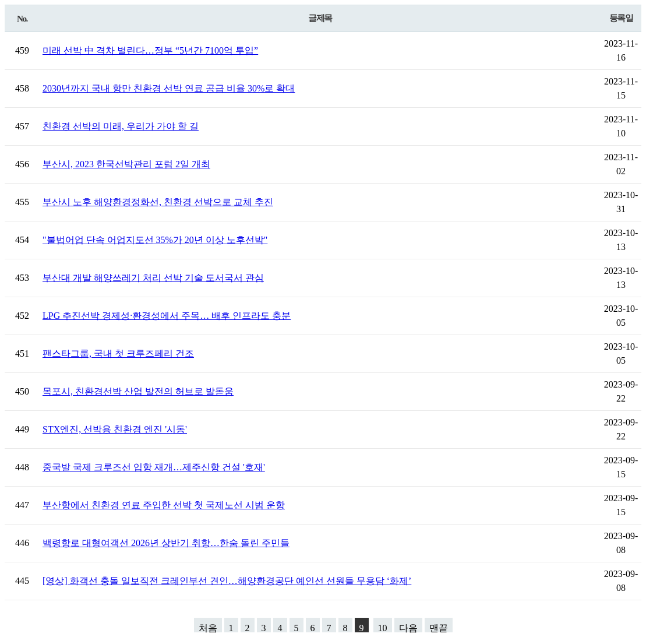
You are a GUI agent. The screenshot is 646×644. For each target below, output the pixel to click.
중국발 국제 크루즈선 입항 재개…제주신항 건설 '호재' (154, 467)
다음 (408, 628)
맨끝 (439, 628)
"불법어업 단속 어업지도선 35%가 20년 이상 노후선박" (155, 240)
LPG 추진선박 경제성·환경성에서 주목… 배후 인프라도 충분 (167, 316)
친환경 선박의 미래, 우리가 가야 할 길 (121, 126)
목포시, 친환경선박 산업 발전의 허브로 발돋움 (138, 391)
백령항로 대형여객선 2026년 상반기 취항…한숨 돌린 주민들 (166, 543)
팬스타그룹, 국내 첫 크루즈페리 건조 (118, 353)
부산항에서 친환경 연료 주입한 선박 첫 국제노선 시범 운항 (164, 505)
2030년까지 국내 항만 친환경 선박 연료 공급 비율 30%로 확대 (169, 88)
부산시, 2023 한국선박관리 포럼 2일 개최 (126, 164)
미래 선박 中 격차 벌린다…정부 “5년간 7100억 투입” (150, 50)
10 (383, 628)
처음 (208, 628)
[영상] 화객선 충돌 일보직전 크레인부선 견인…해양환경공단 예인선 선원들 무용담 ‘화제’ (227, 581)
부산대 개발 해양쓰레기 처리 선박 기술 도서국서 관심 (153, 278)
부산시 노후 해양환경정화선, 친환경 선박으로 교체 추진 (158, 202)
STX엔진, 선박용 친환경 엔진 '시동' (115, 429)
